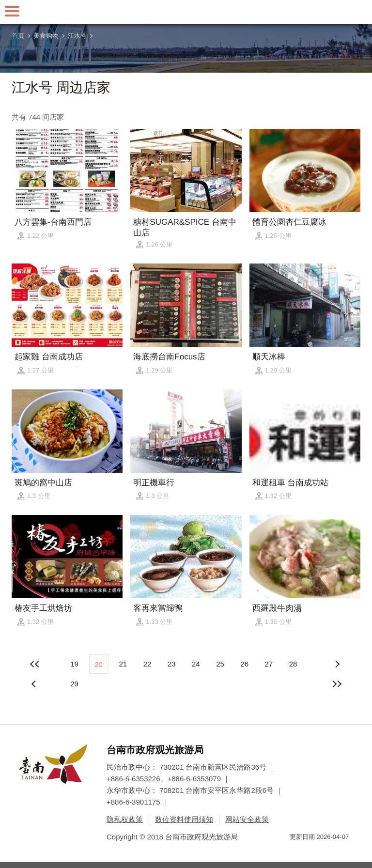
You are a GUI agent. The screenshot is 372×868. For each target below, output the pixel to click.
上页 (337, 664)
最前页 (35, 664)
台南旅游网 (186, 12)
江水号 (77, 36)
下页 (35, 684)
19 (74, 664)
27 (269, 664)
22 (147, 664)
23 (172, 664)
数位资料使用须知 (184, 819)
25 (220, 664)
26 (244, 664)
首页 (18, 36)
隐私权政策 (125, 819)
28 (293, 664)
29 (74, 684)
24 (196, 664)
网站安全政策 (247, 819)
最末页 (337, 684)
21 (123, 664)
